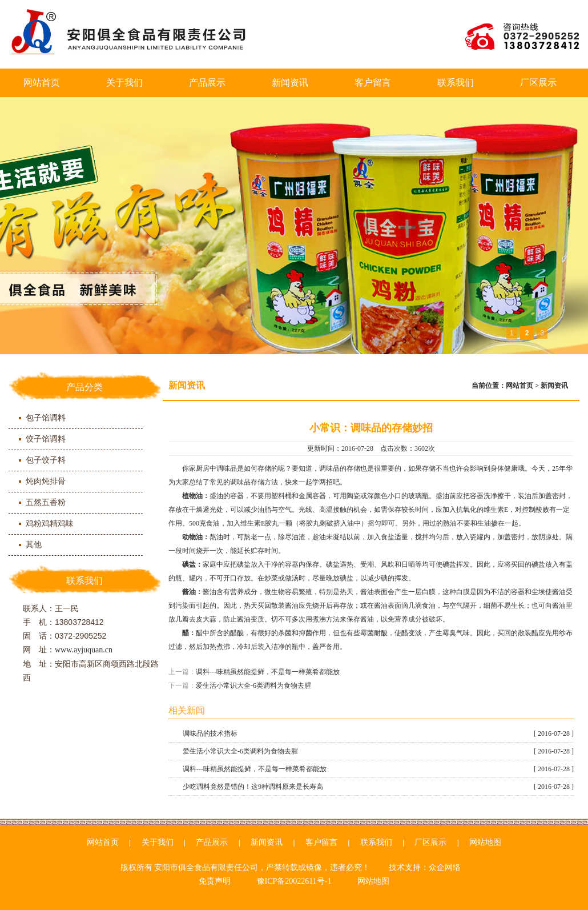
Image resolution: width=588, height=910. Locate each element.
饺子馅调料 (46, 439)
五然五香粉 (46, 502)
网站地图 (485, 842)
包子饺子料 (46, 460)
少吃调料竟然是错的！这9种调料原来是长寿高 (378, 787)
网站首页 (42, 83)
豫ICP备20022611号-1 (294, 881)
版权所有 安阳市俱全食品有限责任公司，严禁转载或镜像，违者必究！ (245, 867)
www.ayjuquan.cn (84, 650)
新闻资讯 (290, 83)
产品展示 (207, 83)
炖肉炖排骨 (46, 481)
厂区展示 (538, 83)
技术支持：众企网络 (425, 867)
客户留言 (373, 83)
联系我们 (456, 83)
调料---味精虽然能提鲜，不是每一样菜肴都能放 (268, 672)
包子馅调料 (46, 418)
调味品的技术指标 (378, 733)
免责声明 (215, 881)
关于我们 (124, 83)
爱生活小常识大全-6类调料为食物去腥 (253, 685)
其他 (34, 545)
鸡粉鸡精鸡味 (50, 524)
